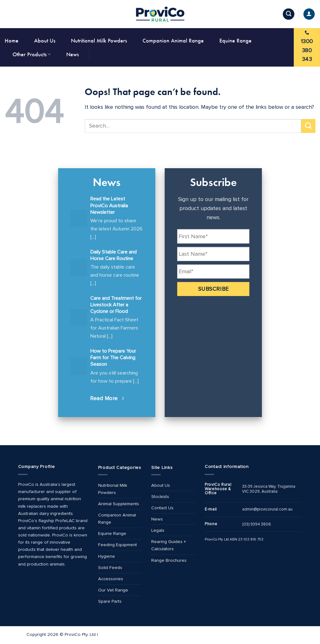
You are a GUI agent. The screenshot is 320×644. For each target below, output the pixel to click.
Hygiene (107, 556)
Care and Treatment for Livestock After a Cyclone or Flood (116, 305)
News (72, 54)
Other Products (32, 54)
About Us (45, 40)
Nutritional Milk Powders (99, 40)
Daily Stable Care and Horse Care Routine (113, 255)
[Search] (288, 14)
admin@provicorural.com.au (267, 509)
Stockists (160, 497)
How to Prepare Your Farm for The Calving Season (113, 358)
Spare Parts (110, 601)
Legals (158, 530)
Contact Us (162, 508)
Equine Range (235, 40)
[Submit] (308, 126)
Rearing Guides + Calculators (169, 545)
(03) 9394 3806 (257, 524)
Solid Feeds (110, 568)
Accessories (111, 579)
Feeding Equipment (117, 545)
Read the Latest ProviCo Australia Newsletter (109, 205)
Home (12, 40)
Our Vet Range (113, 590)
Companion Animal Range (173, 40)
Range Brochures (169, 560)
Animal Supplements (119, 504)
